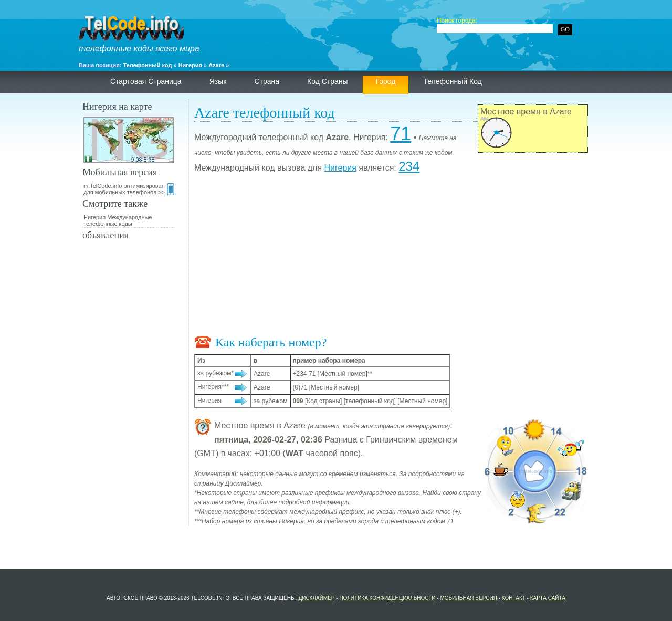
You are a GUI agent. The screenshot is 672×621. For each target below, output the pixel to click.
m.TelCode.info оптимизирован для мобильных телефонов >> (129, 189)
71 (401, 134)
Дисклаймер (316, 598)
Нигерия (190, 65)
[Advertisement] (391, 257)
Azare (216, 65)
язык (218, 81)
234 (409, 166)
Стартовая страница (146, 81)
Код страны (328, 81)
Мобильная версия (468, 598)
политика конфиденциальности (387, 598)
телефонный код (452, 81)
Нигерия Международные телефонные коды (118, 220)
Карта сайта (548, 598)
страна (267, 81)
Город (386, 81)
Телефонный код (148, 65)
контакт (514, 598)
